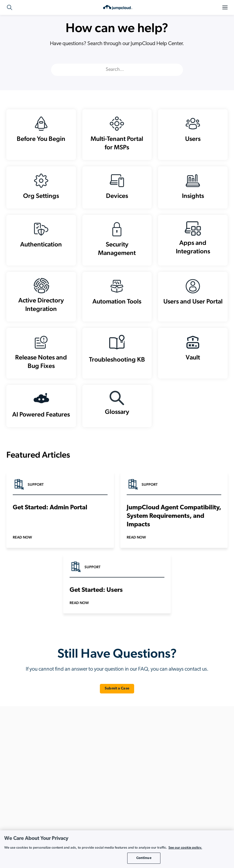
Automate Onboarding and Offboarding (188, 764)
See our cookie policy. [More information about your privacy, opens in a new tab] (185, 847)
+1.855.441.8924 (31, 756)
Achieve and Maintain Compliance (184, 747)
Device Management (98, 790)
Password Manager (97, 824)
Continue (144, 858)
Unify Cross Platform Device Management (190, 815)
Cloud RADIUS (93, 773)
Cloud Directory (94, 756)
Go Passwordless (171, 790)
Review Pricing (33, 815)
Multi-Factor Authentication (103, 815)
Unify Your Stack (170, 824)
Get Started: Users (96, 603)
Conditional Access (97, 781)
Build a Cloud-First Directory (179, 773)
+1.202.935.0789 (37, 750)
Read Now (22, 550)
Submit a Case (117, 701)
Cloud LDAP (91, 764)
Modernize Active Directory (179, 807)
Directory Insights (95, 798)
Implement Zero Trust (174, 798)
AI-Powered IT (168, 756)
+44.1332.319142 (32, 763)
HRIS (85, 807)
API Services (91, 747)
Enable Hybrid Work (173, 781)
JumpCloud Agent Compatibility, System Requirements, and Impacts (174, 529)
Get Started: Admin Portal (50, 520)
